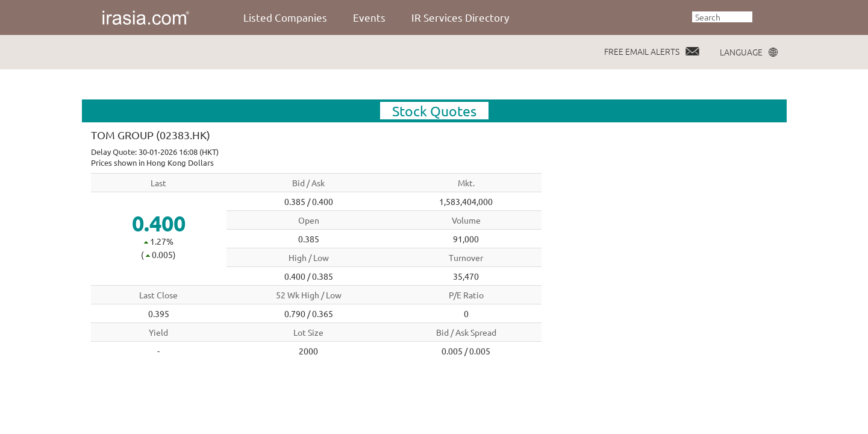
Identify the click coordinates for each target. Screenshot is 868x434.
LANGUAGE (741, 52)
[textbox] (722, 17)
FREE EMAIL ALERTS (642, 51)
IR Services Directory (460, 17)
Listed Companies (285, 17)
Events (369, 17)
